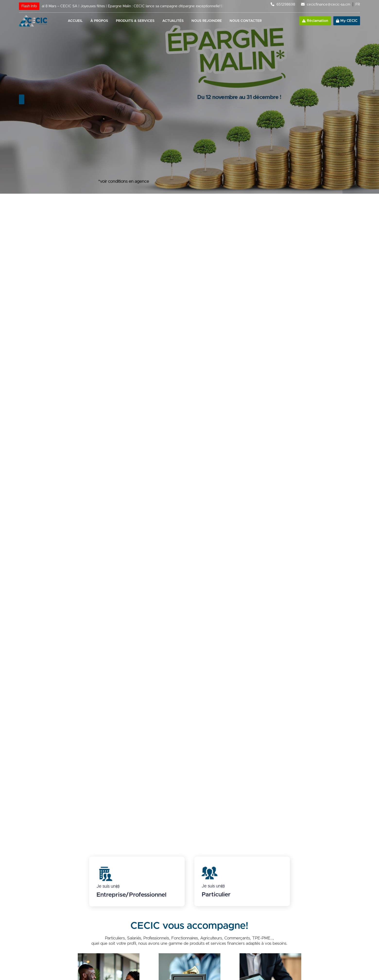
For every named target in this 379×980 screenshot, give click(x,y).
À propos (99, 21)
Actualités (173, 21)
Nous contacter (246, 21)
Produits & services (135, 21)
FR (358, 4)
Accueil (75, 21)
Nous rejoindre (207, 21)
